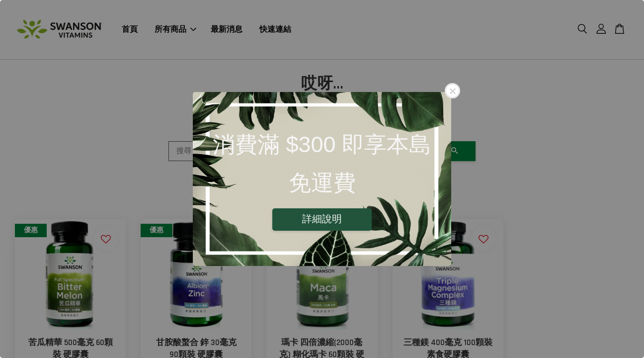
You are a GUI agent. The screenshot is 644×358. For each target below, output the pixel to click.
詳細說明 (322, 219)
